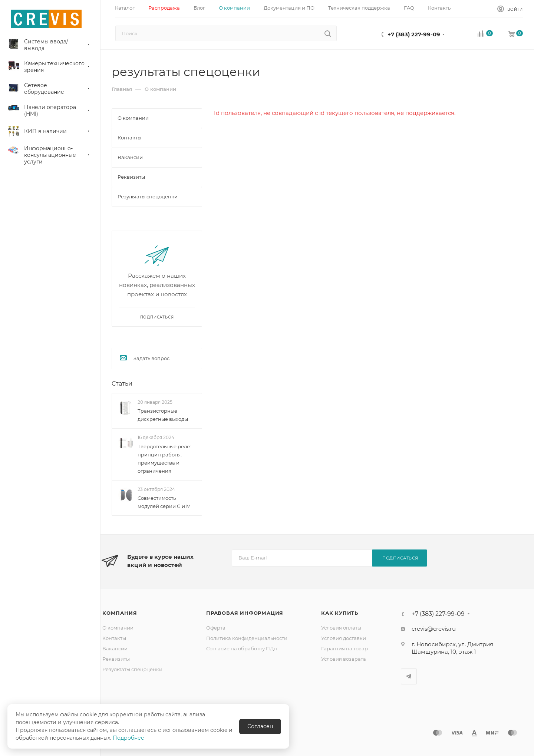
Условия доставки (344, 638)
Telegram (409, 676)
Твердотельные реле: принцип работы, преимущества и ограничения (164, 459)
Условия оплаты (341, 628)
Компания (120, 613)
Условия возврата (344, 659)
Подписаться (400, 558)
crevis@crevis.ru (434, 629)
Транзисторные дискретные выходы (163, 415)
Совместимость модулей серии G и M (164, 502)
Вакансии (115, 648)
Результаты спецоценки (132, 669)
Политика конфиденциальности (247, 638)
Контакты (114, 638)
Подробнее (128, 738)
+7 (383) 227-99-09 (414, 34)
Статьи (122, 384)
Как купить (340, 613)
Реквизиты (116, 659)
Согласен (260, 726)
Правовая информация (245, 613)
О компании (118, 628)
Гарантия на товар (345, 648)
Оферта (216, 628)
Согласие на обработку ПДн (242, 648)
